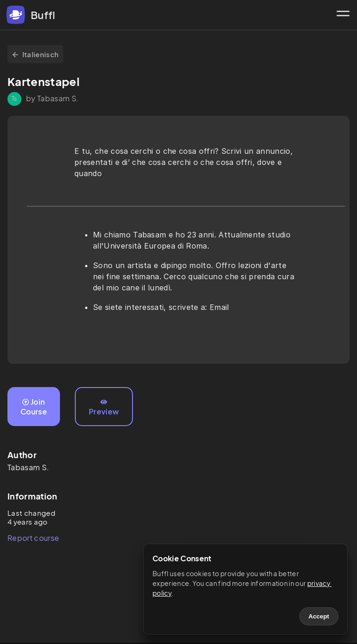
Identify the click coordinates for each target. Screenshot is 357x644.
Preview (104, 407)
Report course (33, 538)
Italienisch (35, 54)
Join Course (34, 407)
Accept (319, 616)
